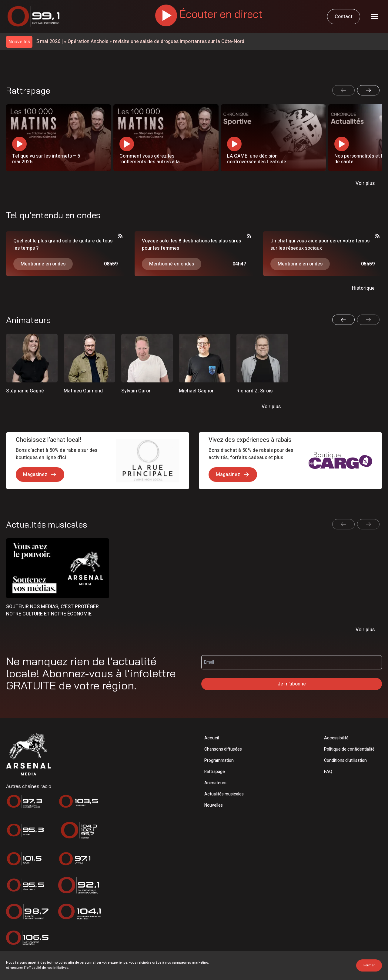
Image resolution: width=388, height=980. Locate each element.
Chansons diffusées (223, 749)
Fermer (369, 965)
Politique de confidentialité (349, 749)
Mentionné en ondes (43, 264)
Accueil (212, 738)
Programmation (219, 760)
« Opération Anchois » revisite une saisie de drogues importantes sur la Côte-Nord (140, 42)
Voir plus (365, 183)
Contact (344, 17)
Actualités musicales (224, 794)
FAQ (328, 772)
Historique (363, 288)
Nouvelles (214, 805)
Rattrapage (215, 772)
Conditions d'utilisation (345, 760)
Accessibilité (336, 738)
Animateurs (215, 783)
